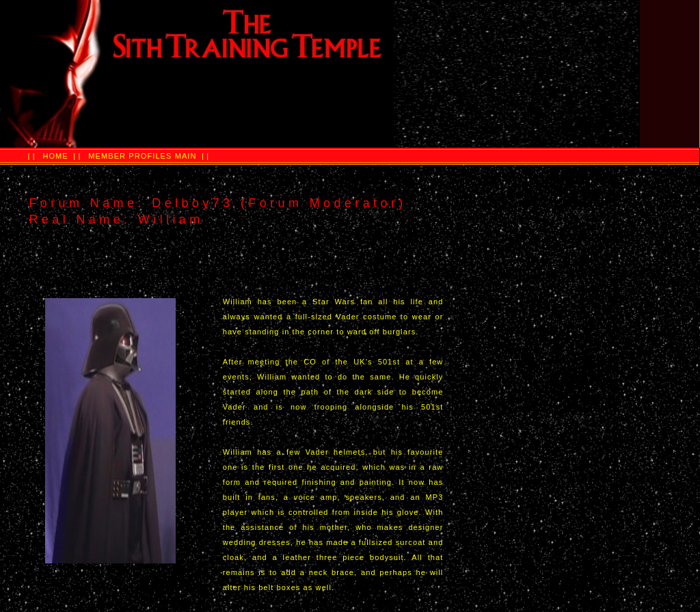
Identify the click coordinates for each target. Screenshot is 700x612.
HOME (55, 156)
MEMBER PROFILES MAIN (142, 156)
